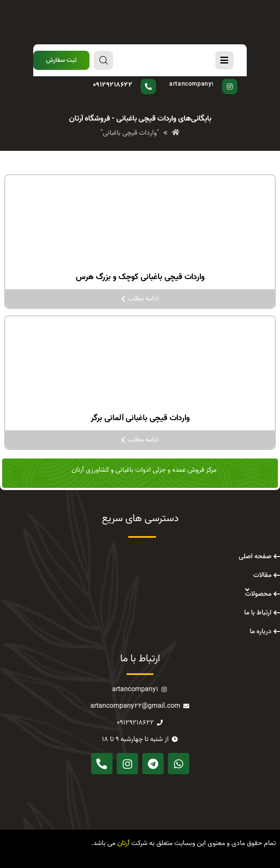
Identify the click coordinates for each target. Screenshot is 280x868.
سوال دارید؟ (131, 79)
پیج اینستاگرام (201, 79)
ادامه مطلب (140, 299)
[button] (61, 60)
